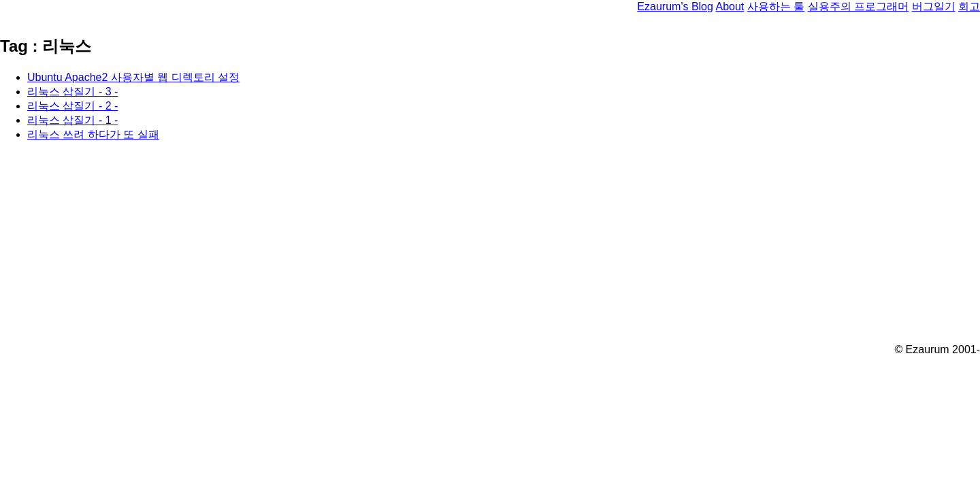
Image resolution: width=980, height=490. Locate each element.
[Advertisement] (408, 248)
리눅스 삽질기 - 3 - (72, 92)
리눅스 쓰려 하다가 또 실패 (93, 134)
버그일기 (934, 6)
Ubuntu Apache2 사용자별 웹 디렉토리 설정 (133, 77)
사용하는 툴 (776, 6)
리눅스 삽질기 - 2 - (72, 106)
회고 (969, 6)
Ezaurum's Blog (675, 6)
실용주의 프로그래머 (858, 6)
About (730, 6)
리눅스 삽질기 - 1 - (72, 120)
